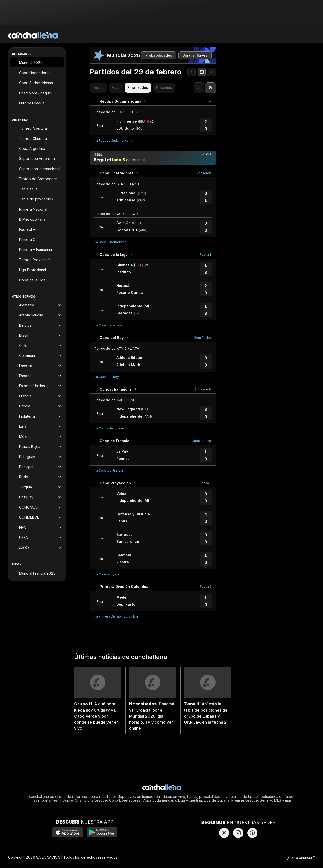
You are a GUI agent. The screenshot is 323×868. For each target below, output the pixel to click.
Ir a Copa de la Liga (108, 325)
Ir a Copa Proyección (109, 574)
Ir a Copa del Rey (106, 377)
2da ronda (204, 173)
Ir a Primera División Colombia (116, 616)
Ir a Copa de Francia (108, 471)
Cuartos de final (200, 441)
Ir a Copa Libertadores (110, 242)
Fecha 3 (206, 483)
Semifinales (203, 338)
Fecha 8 (206, 254)
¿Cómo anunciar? (301, 858)
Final (208, 101)
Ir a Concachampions (109, 428)
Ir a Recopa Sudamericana (113, 140)
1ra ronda (205, 389)
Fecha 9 (206, 587)
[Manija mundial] (153, 158)
